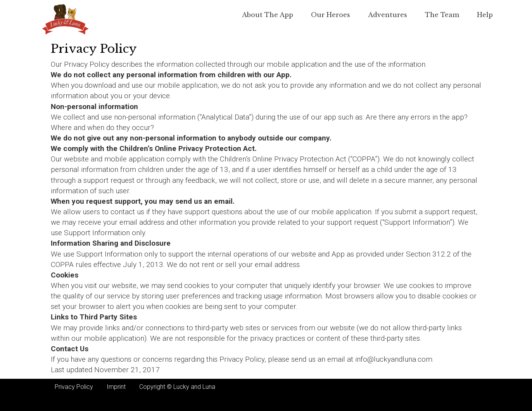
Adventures (388, 15)
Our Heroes (331, 15)
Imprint (116, 387)
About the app (268, 15)
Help (485, 15)
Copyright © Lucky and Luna (177, 387)
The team (442, 15)
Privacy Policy (74, 387)
